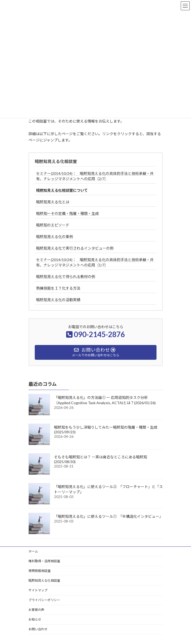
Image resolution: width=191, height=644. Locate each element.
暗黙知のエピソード (53, 225)
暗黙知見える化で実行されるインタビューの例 (75, 248)
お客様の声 (36, 610)
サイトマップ (38, 590)
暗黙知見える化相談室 (56, 161)
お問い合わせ (38, 629)
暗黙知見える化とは (53, 202)
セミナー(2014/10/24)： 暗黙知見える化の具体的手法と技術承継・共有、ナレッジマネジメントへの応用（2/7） (95, 176)
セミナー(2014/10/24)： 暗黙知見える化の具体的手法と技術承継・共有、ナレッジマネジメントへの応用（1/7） (95, 262)
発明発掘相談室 (40, 571)
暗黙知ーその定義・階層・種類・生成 (67, 213)
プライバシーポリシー (44, 600)
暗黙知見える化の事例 (55, 237)
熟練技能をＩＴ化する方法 (58, 288)
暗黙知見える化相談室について (62, 190)
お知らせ (35, 619)
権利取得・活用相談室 (44, 561)
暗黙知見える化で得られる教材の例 (66, 277)
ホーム (33, 551)
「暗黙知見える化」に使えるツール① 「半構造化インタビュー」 (108, 516)
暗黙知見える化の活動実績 (58, 300)
